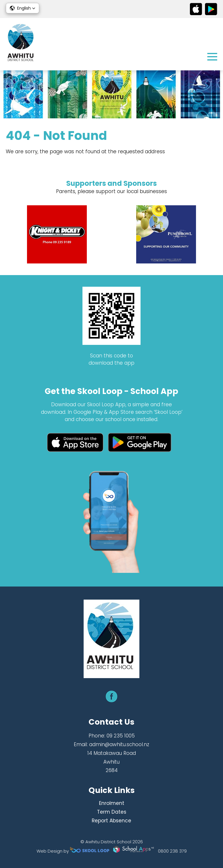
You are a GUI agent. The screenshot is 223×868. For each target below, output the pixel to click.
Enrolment (112, 803)
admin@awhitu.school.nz (119, 744)
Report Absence (111, 821)
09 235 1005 (121, 736)
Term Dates (112, 812)
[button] (23, 8)
